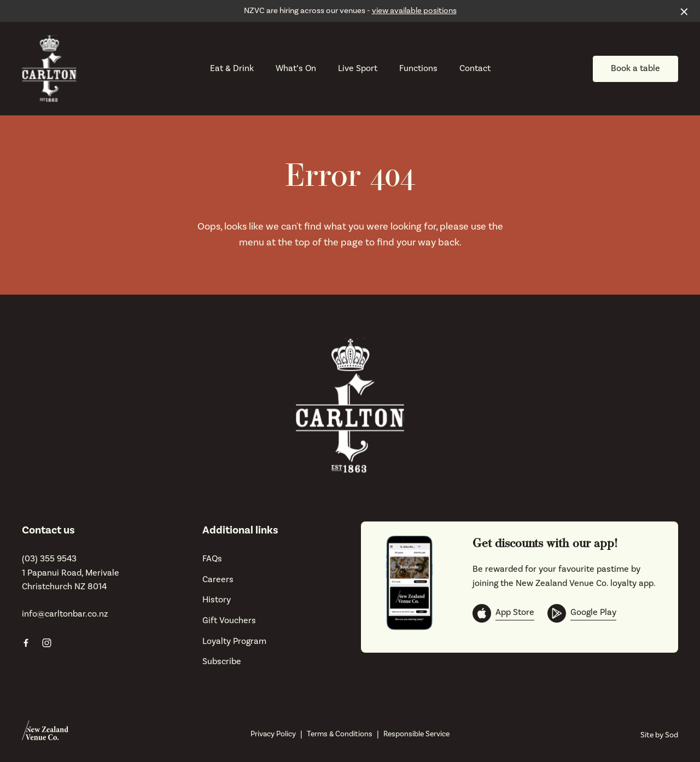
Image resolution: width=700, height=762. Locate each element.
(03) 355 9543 (49, 559)
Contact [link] (475, 69)
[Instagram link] (46, 643)
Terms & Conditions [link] (340, 734)
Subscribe (222, 661)
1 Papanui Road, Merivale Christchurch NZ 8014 (71, 580)
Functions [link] (418, 69)
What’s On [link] (296, 69)
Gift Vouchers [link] (229, 620)
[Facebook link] (26, 643)
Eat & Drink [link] (232, 69)
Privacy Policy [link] (273, 734)
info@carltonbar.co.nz (65, 614)
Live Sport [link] (358, 69)
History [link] (217, 600)
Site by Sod (659, 735)
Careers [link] (218, 579)
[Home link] (49, 69)
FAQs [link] (212, 559)
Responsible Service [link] (416, 734)
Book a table (635, 68)
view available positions (414, 11)
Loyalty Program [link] (234, 641)
